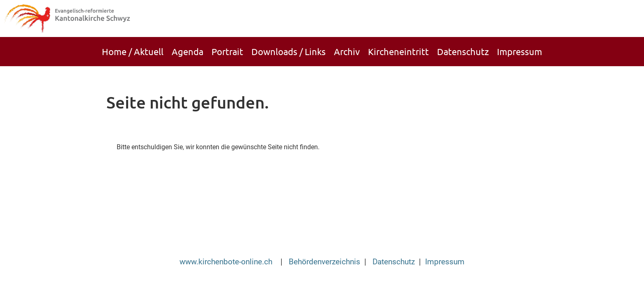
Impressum (520, 51)
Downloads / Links (289, 51)
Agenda (187, 51)
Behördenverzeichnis (324, 262)
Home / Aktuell (133, 51)
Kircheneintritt (398, 51)
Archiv (347, 51)
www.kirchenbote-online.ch (227, 262)
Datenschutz (463, 51)
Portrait (227, 51)
